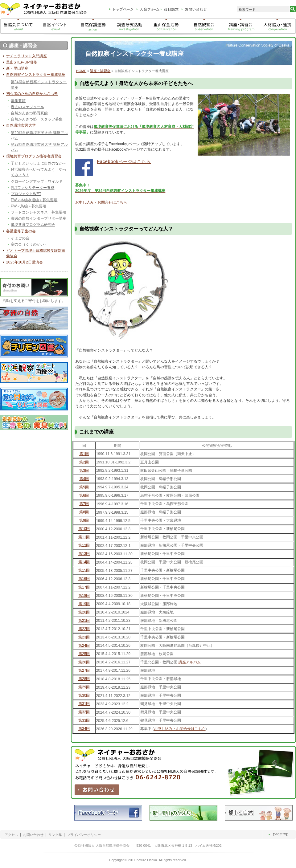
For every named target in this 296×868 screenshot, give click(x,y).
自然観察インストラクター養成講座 (36, 75)
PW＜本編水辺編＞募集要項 (34, 200)
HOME (81, 71)
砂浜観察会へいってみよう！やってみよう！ (39, 172)
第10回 (84, 529)
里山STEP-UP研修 (22, 62)
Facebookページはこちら (124, 161)
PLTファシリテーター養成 (33, 188)
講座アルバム (189, 662)
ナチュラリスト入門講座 (27, 56)
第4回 (84, 479)
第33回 (84, 720)
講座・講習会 (100, 71)
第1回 (84, 454)
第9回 (84, 520)
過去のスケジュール (27, 107)
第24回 (84, 646)
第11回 (84, 537)
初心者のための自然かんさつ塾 (32, 94)
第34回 (84, 729)
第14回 (84, 562)
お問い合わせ (33, 835)
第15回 (84, 570)
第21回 (84, 621)
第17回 (84, 587)
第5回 (84, 487)
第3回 (84, 471)
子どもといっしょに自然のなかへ (39, 163)
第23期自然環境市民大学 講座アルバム (39, 147)
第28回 (84, 679)
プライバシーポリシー (84, 835)
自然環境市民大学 (21, 125)
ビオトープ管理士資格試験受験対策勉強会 (36, 253)
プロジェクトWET (26, 194)
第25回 (84, 654)
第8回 (84, 512)
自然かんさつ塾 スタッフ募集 (37, 119)
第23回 (84, 637)
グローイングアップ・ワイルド (37, 181)
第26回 (84, 662)
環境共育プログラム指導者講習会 (34, 156)
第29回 (84, 687)
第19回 (84, 604)
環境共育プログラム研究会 (33, 225)
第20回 (84, 612)
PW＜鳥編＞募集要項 (29, 206)
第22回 (84, 629)
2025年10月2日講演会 (25, 262)
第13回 (84, 554)
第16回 (84, 579)
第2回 (84, 462)
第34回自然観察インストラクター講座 (39, 85)
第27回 (84, 670)
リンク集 (55, 835)
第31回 (84, 704)
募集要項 (18, 101)
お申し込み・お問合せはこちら (101, 202)
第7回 (84, 504)
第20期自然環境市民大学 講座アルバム (39, 136)
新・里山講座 (17, 68)
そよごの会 (20, 238)
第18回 (84, 596)
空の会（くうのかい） (29, 244)
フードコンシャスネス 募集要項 (39, 212)
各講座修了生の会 (21, 231)
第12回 (84, 545)
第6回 (84, 495)
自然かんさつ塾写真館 (29, 113)
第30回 (84, 695)
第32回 (84, 712)
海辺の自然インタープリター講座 (39, 218)
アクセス (11, 835)
